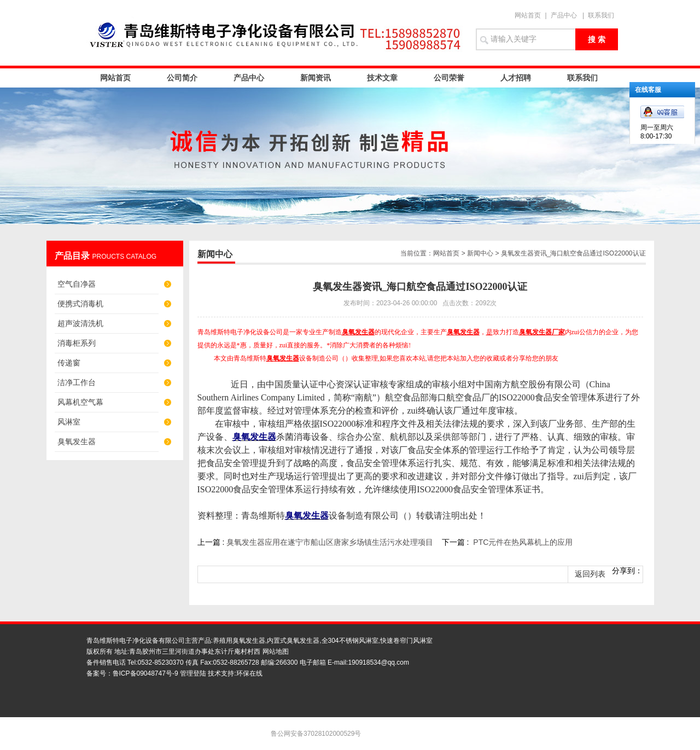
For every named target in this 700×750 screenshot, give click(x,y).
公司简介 (182, 78)
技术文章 (382, 78)
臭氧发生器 (77, 441)
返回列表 (590, 574)
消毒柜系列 (77, 343)
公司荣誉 (449, 78)
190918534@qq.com (378, 662)
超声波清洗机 (80, 323)
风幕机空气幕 (80, 402)
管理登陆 (193, 673)
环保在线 (249, 673)
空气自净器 (77, 284)
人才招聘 (516, 78)
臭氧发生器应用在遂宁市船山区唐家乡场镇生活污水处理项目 (330, 542)
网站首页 (528, 15)
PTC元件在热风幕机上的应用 (523, 542)
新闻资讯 (316, 78)
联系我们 (601, 15)
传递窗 (69, 363)
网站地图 (276, 652)
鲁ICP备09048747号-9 (145, 673)
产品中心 (564, 15)
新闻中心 (480, 253)
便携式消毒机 (80, 304)
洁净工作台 (77, 382)
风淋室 (69, 422)
